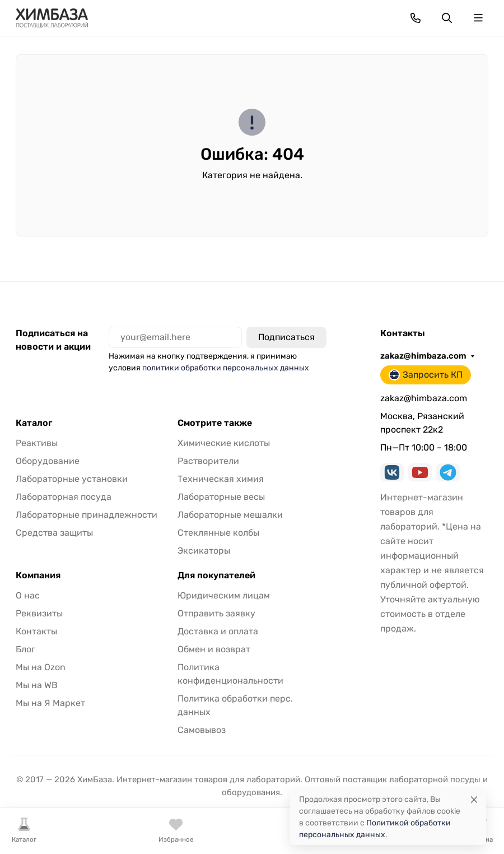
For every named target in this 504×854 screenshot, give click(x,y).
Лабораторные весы (221, 497)
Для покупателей (216, 575)
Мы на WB (37, 685)
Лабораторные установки (72, 479)
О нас (28, 595)
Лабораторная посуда (64, 497)
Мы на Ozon (41, 667)
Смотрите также (215, 423)
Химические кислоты (224, 443)
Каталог (34, 423)
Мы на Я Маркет (50, 703)
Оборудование (48, 461)
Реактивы (37, 443)
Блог (25, 649)
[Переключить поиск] (447, 18)
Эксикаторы (204, 551)
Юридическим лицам (224, 595)
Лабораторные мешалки (230, 515)
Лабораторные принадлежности (87, 515)
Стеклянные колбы (218, 533)
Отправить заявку (216, 613)
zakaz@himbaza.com (423, 356)
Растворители (208, 461)
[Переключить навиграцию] (478, 18)
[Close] (474, 799)
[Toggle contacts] (416, 18)
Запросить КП (426, 375)
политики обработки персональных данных (226, 368)
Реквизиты (39, 613)
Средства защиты (54, 533)
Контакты (36, 631)
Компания (38, 575)
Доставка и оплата (218, 631)
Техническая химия (221, 479)
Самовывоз (202, 730)
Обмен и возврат (214, 649)
